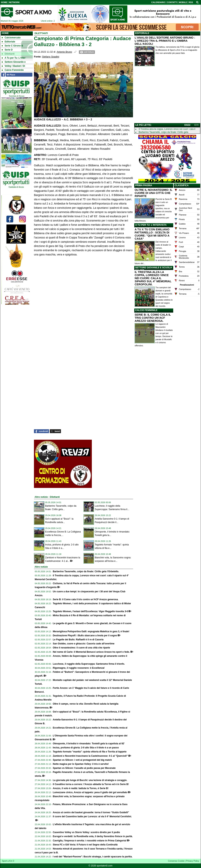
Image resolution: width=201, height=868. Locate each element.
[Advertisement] (167, 96)
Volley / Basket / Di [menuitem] (13, 66)
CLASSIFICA (182, 185)
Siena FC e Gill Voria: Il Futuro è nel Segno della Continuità (85, 845)
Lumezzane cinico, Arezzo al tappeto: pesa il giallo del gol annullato (90, 792)
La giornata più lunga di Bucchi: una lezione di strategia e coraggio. (90, 780)
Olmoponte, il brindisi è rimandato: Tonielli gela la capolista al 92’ (89, 744)
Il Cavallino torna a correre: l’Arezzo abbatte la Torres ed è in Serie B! (91, 784)
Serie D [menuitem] (7, 50)
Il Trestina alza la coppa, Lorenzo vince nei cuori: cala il (167, 129)
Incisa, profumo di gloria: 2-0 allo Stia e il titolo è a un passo (86, 748)
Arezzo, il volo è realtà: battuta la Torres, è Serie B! (81, 788)
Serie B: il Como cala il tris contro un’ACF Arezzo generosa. (86, 599)
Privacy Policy (193, 861)
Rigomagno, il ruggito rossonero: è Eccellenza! (79, 668)
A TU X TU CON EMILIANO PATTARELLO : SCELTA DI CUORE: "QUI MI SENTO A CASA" (152, 234)
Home (5, 33)
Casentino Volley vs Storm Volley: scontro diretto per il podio (86, 832)
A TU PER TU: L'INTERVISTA (151, 225)
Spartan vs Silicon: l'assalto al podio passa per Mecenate (84, 768)
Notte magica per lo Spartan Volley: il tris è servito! (81, 764)
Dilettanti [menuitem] (8, 54)
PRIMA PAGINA (144, 185)
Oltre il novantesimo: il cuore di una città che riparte (81, 648)
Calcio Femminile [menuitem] (13, 70)
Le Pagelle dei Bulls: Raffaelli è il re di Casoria (78, 640)
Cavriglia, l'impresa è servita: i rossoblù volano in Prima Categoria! (90, 841)
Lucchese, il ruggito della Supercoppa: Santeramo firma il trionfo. (89, 664)
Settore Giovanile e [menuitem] (14, 62)
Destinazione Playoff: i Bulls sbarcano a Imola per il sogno (85, 636)
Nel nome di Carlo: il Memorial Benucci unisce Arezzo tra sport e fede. (91, 652)
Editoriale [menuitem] (8, 42)
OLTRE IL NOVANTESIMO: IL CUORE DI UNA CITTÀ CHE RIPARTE (154, 193)
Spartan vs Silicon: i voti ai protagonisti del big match (82, 760)
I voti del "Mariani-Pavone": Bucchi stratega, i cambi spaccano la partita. (93, 857)
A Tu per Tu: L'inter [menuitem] (14, 58)
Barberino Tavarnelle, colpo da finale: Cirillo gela (163, 132)
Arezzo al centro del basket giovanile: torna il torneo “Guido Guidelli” (91, 812)
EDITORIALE (142, 33)
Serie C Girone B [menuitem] (12, 46)
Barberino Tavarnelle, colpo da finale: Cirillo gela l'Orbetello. (86, 571)
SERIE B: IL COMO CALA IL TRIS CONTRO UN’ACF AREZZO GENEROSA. (153, 318)
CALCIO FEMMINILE (146, 310)
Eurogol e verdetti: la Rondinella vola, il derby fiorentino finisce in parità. (93, 836)
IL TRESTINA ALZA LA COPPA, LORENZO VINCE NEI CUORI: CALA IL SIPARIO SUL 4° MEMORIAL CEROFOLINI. (153, 278)
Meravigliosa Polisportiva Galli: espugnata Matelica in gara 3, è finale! (91, 631)
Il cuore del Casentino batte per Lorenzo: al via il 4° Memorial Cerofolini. (92, 816)
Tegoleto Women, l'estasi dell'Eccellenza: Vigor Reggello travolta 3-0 (90, 611)
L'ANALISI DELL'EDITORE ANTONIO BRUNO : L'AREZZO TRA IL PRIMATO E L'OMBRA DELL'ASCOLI (165, 41)
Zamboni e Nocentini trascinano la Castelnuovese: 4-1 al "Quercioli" (90, 756)
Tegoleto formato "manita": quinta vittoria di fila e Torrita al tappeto (90, 752)
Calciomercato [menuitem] (11, 38)
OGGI (187, 125)
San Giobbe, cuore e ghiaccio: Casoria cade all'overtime (84, 644)
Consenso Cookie (176, 861)
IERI (196, 125)
